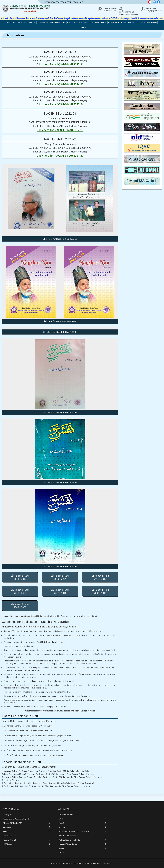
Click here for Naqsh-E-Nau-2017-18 (60, 412)
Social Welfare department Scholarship (74, 831)
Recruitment (152, 23)
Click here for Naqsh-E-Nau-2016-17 (60, 482)
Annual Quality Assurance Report (16, 819)
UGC (61, 819)
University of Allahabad (68, 815)
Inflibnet (62, 827)
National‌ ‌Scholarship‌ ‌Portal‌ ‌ (70, 840)
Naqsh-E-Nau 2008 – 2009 (20, 606)
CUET (64, 23)
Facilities (87, 23)
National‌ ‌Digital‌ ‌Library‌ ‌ (68, 844)
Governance (29, 23)
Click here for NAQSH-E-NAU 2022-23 (60, 130)
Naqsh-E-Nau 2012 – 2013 (100, 577)
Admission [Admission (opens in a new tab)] (54, 23)
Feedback (139, 23)
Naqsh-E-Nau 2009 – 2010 (100, 591)
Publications (100, 23)
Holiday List (8, 815)
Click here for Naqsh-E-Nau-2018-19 (60, 332)
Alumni (6, 831)
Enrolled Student (10, 836)
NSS (122, 23)
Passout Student (10, 840)
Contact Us (82, 27)
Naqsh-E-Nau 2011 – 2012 (20, 591)
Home (9, 23)
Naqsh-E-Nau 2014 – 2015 (20, 577)
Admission (7, 827)
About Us (17, 23)
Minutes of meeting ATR (13, 823)
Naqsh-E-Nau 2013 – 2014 (60, 577)
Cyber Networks (108, 863)
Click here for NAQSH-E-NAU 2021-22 (60, 156)
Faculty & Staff (74, 23)
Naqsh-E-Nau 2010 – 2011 (60, 591)
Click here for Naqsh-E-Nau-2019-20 (60, 321)
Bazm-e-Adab (114, 23)
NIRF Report (8, 844)
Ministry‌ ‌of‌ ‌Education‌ (68, 836)
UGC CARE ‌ (64, 853)
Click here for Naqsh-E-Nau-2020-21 (60, 239)
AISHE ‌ (62, 848)
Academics (42, 23)
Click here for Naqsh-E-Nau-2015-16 (60, 566)
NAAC (130, 23)
